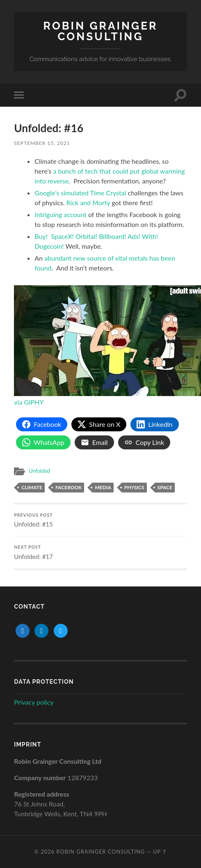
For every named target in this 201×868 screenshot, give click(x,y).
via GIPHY (29, 402)
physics (134, 487)
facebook (69, 487)
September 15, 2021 (42, 143)
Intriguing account (61, 214)
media (103, 487)
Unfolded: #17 (100, 552)
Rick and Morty (89, 203)
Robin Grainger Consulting (101, 31)
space (165, 487)
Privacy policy (34, 702)
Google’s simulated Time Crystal (81, 193)
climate (32, 487)
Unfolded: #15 (100, 520)
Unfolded (39, 471)
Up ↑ (160, 852)
